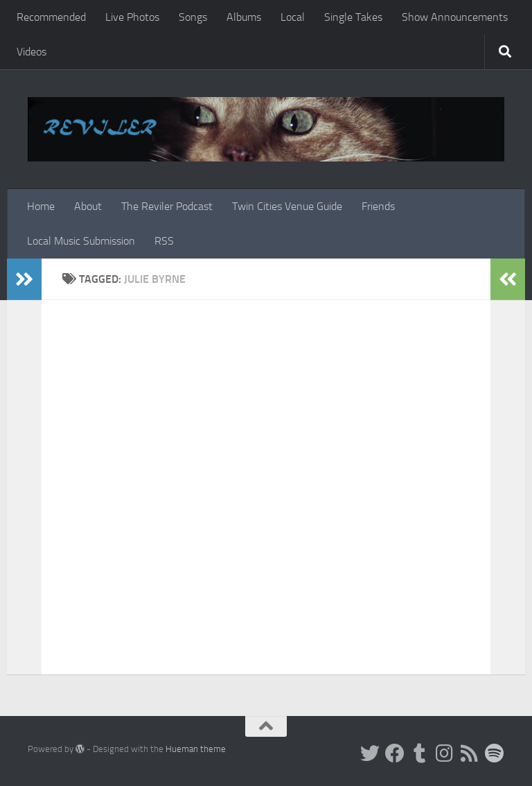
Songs (193, 17)
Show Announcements (455, 17)
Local (293, 17)
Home (41, 206)
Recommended (51, 17)
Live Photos (132, 17)
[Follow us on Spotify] (495, 753)
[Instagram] (445, 753)
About (88, 206)
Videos (32, 52)
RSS (164, 241)
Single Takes (353, 17)
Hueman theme (196, 749)
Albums (244, 17)
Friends (378, 206)
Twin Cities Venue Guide (287, 206)
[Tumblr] (420, 753)
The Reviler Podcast (167, 206)
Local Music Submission (81, 241)
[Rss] (470, 753)
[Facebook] (395, 753)
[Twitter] (370, 753)
